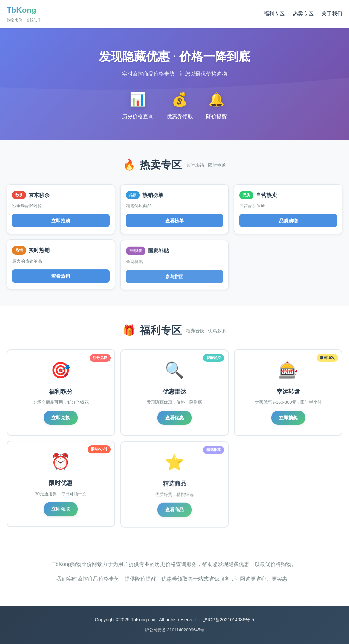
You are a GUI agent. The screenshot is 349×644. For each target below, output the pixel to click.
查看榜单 (174, 221)
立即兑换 (61, 418)
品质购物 (288, 221)
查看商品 (174, 512)
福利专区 (274, 14)
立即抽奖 (288, 418)
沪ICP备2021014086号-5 (229, 620)
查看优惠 (174, 418)
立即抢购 (61, 221)
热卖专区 (303, 14)
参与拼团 (174, 279)
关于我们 (332, 14)
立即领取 (61, 511)
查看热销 (61, 277)
